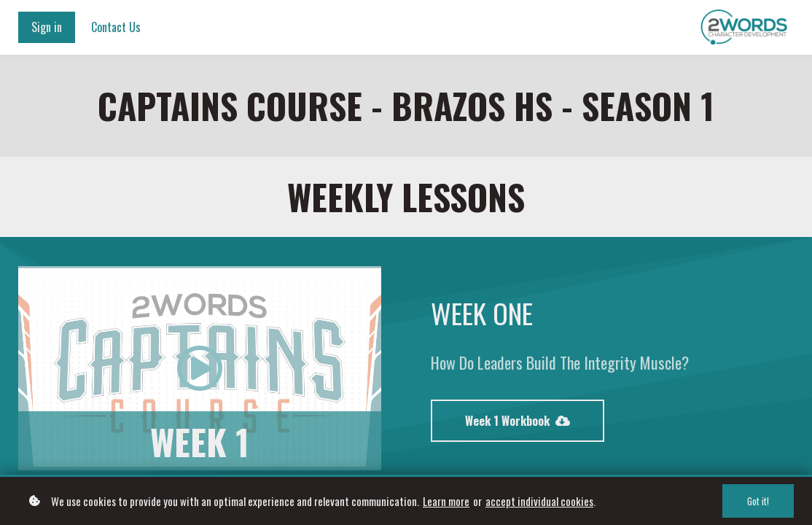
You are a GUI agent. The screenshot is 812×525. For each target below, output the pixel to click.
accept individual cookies (539, 501)
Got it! (758, 501)
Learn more (446, 501)
